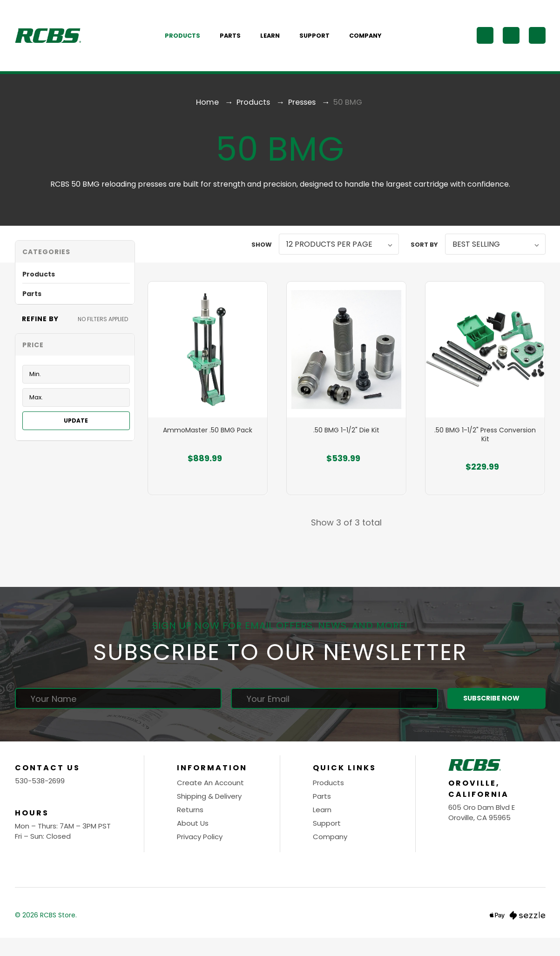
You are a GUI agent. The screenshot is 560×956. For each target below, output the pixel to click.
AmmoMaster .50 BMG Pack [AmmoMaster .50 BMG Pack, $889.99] (208, 451)
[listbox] (339, 256)
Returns (190, 828)
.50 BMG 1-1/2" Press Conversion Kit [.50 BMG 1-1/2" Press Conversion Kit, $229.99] (485, 456)
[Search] (485, 41)
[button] (75, 264)
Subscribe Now (496, 717)
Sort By (424, 257)
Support (320, 42)
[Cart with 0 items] (537, 41)
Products (188, 42)
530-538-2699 (40, 799)
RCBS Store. (58, 934)
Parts (235, 42)
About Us (193, 842)
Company (370, 42)
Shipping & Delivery (209, 815)
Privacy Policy (200, 855)
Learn (275, 42)
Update (76, 433)
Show (262, 257)
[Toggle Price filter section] (75, 357)
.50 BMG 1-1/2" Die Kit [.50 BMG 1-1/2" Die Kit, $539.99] (346, 451)
